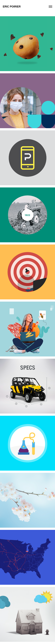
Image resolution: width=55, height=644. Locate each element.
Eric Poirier (12, 7)
